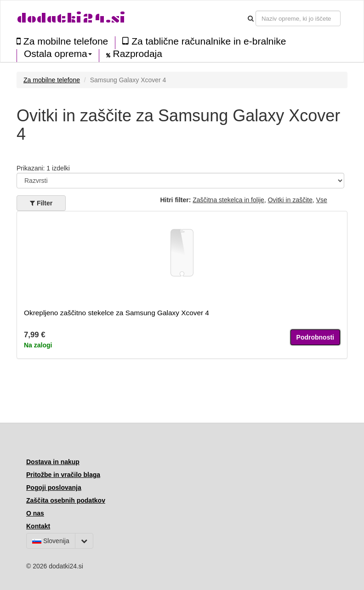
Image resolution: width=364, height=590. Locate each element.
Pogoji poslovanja (54, 488)
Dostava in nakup (53, 462)
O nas (35, 513)
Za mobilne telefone (62, 41)
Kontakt (38, 526)
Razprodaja (134, 54)
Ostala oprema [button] (58, 54)
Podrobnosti (315, 337)
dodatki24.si (71, 18)
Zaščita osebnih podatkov (66, 500)
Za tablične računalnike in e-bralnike (204, 41)
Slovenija (51, 541)
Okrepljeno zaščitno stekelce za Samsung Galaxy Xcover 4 (117, 313)
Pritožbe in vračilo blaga (63, 475)
